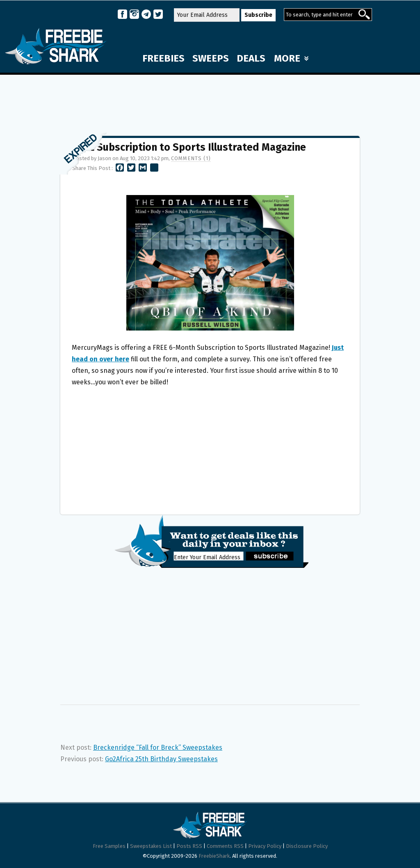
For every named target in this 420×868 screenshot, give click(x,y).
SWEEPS (211, 58)
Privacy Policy (265, 846)
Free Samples (109, 846)
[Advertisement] (210, 101)
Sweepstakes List (151, 846)
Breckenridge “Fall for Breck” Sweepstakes (158, 747)
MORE (291, 58)
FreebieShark (214, 856)
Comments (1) (191, 158)
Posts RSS (189, 846)
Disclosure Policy (307, 846)
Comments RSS (225, 846)
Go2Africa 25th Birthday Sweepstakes (161, 759)
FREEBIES (163, 58)
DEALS (251, 58)
